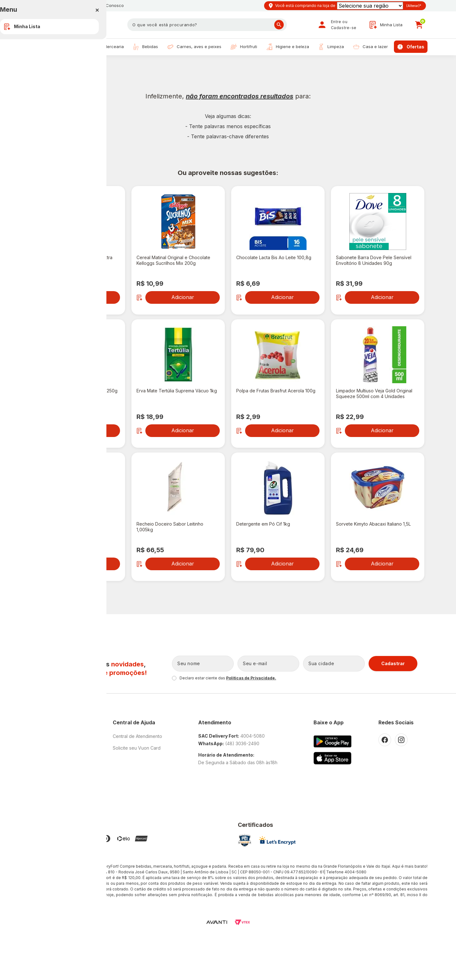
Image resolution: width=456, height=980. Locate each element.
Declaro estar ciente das (228, 678)
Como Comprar (44, 783)
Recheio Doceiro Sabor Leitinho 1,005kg (170, 527)
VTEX (242, 922)
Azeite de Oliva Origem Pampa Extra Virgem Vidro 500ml (75, 260)
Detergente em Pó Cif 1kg (263, 524)
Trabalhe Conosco (105, 5)
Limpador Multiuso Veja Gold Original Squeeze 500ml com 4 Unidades (374, 393)
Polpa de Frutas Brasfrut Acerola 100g (276, 391)
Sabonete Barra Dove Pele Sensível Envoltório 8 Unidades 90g (374, 260)
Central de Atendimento (137, 736)
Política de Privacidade (53, 760)
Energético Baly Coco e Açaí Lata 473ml (72, 527)
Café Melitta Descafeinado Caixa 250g (77, 391)
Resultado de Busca (66, 65)
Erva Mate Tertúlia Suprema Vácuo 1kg (177, 391)
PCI (245, 840)
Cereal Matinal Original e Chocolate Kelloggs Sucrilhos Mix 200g (173, 260)
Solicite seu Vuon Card (137, 748)
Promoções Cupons (49, 795)
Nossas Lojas (55, 5)
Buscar (279, 25)
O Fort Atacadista (46, 736)
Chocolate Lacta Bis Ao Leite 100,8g (274, 257)
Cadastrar (393, 663)
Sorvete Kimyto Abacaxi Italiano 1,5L (373, 524)
